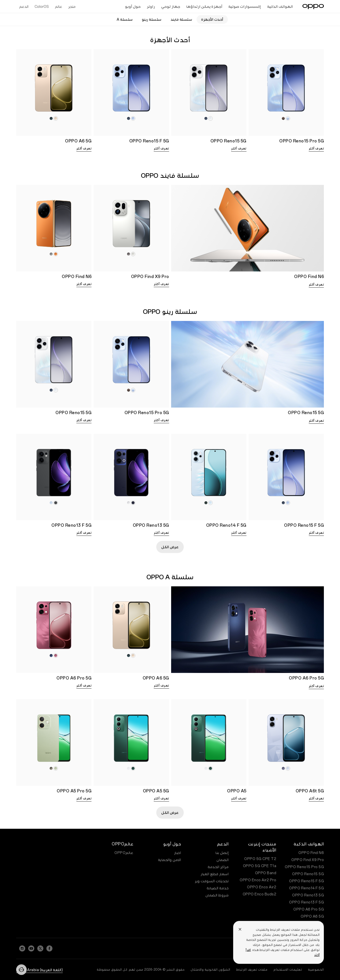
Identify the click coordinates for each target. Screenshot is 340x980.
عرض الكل (170, 547)
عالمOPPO (124, 853)
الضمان (223, 860)
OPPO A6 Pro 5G (309, 909)
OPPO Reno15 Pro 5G (304, 867)
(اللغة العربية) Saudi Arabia (39, 970)
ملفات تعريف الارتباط (252, 970)
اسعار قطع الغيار (215, 874)
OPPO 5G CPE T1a (260, 866)
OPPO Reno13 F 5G (306, 902)
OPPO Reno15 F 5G (306, 881)
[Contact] (21, 970)
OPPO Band (266, 873)
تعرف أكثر (316, 148)
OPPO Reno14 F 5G (306, 888)
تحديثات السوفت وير (212, 881)
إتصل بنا (222, 853)
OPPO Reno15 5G (308, 874)
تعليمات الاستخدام (288, 970)
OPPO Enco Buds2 (260, 894)
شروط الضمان (217, 895)
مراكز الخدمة (218, 867)
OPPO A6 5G (312, 916)
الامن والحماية (170, 860)
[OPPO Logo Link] (313, 7)
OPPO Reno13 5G (308, 895)
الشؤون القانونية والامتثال (210, 970)
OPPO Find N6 (311, 853)
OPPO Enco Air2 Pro (258, 880)
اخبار (178, 853)
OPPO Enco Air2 (262, 887)
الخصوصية (316, 970)
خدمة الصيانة (218, 888)
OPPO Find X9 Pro (308, 860)
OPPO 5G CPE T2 (260, 859)
